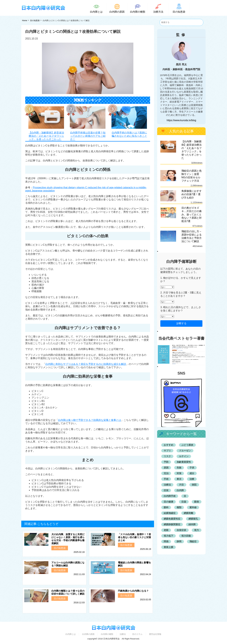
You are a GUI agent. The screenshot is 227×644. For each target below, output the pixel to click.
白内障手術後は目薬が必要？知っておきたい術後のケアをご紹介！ (88, 136)
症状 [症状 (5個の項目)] (166, 490)
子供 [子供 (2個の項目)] (192, 468)
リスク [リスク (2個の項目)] (167, 456)
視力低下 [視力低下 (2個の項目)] (169, 536)
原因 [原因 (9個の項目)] (166, 468)
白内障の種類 (107, 634)
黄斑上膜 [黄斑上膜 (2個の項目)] (169, 547)
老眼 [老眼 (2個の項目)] (166, 530)
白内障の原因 (88, 634)
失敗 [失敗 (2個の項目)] (179, 468)
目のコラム (137, 634)
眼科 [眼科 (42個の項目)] (166, 507)
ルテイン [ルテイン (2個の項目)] (184, 456)
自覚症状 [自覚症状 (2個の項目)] (181, 530)
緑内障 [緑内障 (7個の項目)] (192, 524)
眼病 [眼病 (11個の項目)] (197, 502)
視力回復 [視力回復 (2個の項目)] (186, 536)
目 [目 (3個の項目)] (185, 496)
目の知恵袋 (35, 21)
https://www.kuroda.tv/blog (181, 120)
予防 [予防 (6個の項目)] (166, 462)
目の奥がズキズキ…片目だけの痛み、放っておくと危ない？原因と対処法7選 (192, 214)
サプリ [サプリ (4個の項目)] (167, 451)
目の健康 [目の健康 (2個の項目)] (169, 502)
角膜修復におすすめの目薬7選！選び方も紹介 (192, 194)
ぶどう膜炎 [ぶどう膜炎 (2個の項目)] (187, 445)
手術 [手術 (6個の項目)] (166, 479)
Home (25, 21)
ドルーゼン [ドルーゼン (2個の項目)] (185, 451)
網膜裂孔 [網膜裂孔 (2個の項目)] (193, 519)
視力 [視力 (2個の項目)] (197, 530)
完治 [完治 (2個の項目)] (166, 473)
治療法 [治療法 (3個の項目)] (167, 485)
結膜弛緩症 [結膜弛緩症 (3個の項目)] (170, 513)
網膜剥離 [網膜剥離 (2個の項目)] (189, 513)
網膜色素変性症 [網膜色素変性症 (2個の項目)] (172, 519)
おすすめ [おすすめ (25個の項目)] (169, 445)
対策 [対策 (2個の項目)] (179, 473)
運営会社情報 (155, 634)
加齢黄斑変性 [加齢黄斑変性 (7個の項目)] (184, 462)
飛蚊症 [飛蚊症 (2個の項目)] (193, 541)
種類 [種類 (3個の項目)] (179, 507)
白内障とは (71, 634)
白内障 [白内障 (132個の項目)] (180, 490)
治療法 (123, 634)
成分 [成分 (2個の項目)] (192, 473)
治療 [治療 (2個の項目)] (192, 479)
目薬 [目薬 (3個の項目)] (184, 502)
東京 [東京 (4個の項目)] (179, 479)
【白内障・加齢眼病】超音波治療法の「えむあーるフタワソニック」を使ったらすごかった (46, 136)
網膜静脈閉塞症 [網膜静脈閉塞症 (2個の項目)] (172, 524)
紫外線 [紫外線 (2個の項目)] (193, 507)
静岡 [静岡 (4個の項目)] (179, 541)
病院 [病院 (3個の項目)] (194, 485)
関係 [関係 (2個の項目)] (166, 541)
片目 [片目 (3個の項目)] (181, 485)
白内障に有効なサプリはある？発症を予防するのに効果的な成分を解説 (86, 364)
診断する (181, 323)
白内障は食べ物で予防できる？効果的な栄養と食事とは (90, 420)
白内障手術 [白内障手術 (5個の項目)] (170, 496)
